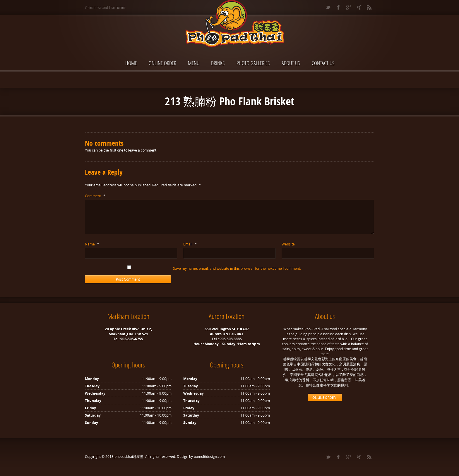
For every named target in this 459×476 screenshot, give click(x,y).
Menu (194, 63)
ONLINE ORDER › (325, 397)
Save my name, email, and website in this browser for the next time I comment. (237, 268)
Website (288, 244)
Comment (95, 196)
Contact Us (323, 63)
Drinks (218, 63)
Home (131, 63)
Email (190, 244)
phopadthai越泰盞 (129, 457)
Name (92, 244)
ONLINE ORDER (162, 63)
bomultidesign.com (209, 457)
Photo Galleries (253, 63)
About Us (291, 63)
